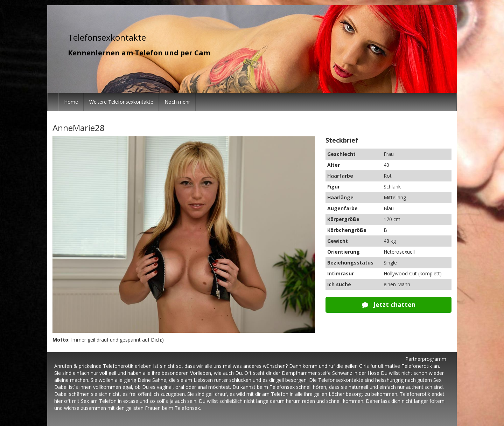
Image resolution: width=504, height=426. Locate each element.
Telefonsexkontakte (107, 37)
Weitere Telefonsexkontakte (121, 102)
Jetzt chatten (389, 304)
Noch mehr (177, 102)
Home (71, 102)
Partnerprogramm (426, 359)
